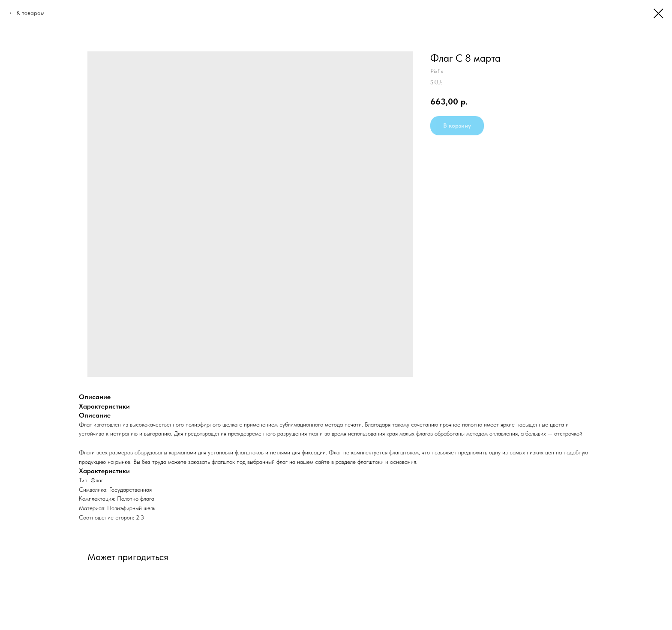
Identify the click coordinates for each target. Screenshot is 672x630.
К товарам (30, 13)
